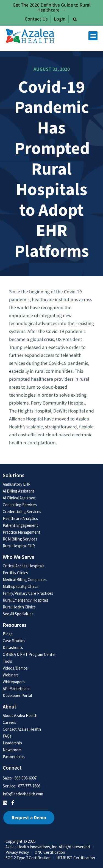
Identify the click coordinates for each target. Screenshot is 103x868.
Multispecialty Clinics (21, 586)
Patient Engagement (20, 525)
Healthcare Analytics (20, 518)
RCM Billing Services (20, 539)
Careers (9, 722)
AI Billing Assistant (19, 491)
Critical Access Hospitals (24, 566)
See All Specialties (18, 614)
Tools (7, 661)
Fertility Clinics (15, 573)
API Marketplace (17, 689)
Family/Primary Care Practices (28, 593)
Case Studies (14, 641)
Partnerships (14, 757)
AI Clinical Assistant (19, 498)
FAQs (7, 736)
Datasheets (13, 648)
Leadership (12, 743)
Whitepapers (14, 682)
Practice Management (22, 532)
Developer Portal (17, 695)
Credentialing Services (22, 512)
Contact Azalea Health (22, 729)
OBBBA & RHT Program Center (29, 654)
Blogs (8, 634)
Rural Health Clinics (19, 607)
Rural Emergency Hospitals (26, 600)
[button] (75, 19)
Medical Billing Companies (25, 580)
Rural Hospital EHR (19, 546)
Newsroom (12, 750)
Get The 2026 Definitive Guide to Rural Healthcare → (51, 8)
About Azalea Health (20, 715)
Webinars (11, 675)
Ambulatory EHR (17, 484)
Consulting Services (20, 505)
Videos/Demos (15, 668)
